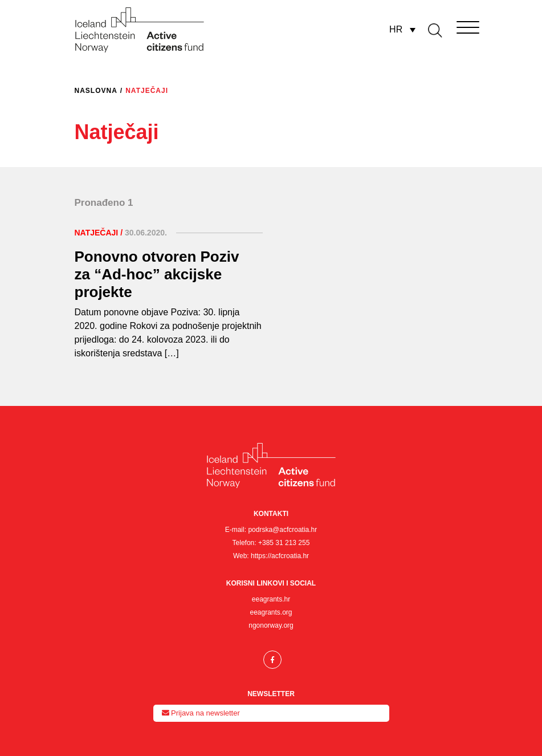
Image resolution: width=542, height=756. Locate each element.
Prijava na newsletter (201, 713)
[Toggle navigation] (452, 25)
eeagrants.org (271, 612)
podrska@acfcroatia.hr (282, 530)
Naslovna (96, 91)
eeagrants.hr (271, 599)
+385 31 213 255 (284, 543)
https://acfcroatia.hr (280, 556)
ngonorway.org (271, 625)
